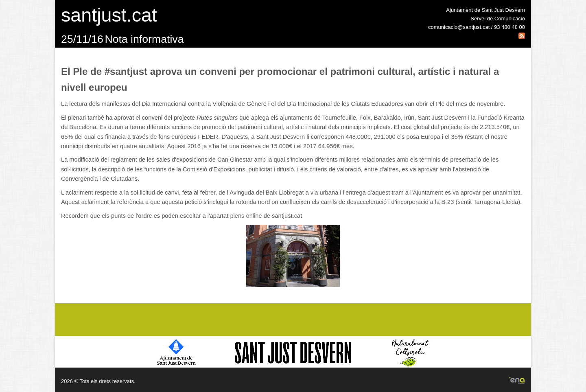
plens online (246, 216)
